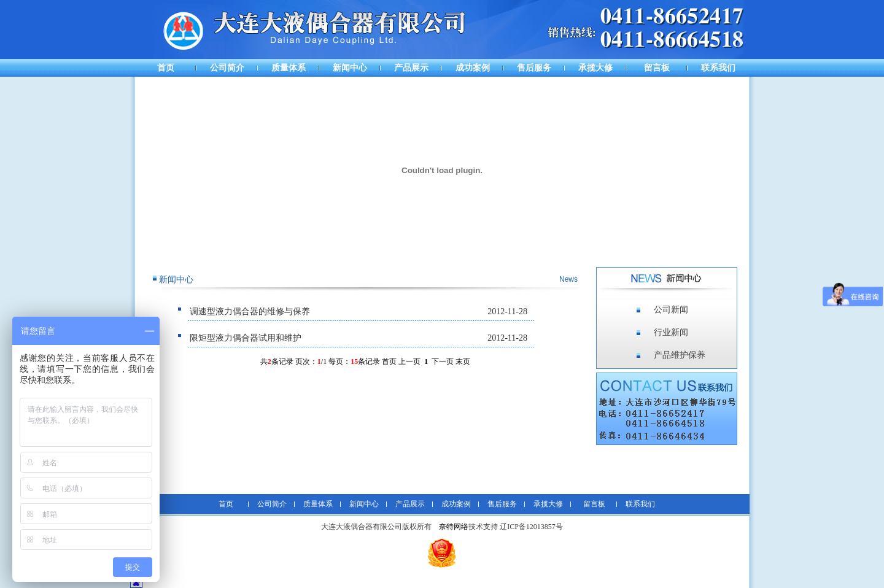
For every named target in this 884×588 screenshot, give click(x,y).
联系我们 (718, 68)
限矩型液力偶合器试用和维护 (246, 338)
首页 (166, 68)
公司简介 (227, 68)
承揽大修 (595, 68)
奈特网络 (454, 527)
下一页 (443, 362)
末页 (463, 362)
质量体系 (289, 68)
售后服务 (534, 68)
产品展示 (411, 68)
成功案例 (473, 68)
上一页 (409, 362)
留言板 (657, 68)
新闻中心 (350, 68)
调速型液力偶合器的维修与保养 (250, 311)
